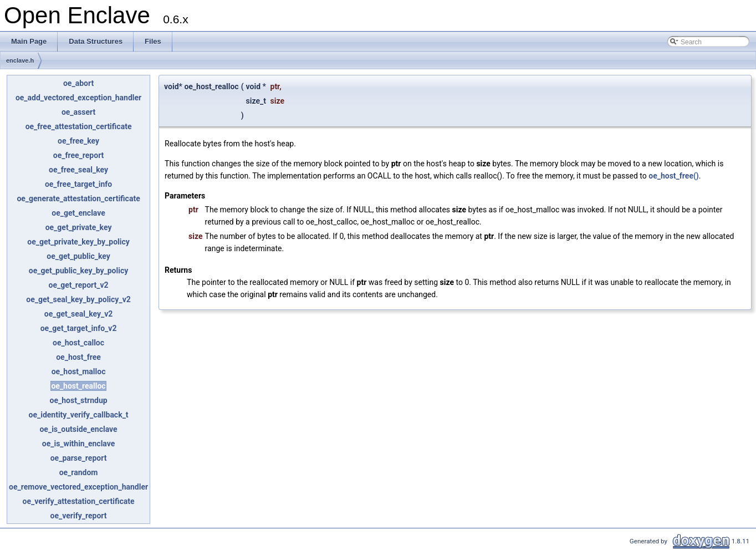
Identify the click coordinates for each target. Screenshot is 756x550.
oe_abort (78, 83)
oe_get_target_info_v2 (79, 328)
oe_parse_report (79, 458)
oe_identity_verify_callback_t (78, 415)
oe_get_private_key (79, 227)
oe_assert (78, 112)
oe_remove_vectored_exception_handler (78, 487)
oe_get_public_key (78, 256)
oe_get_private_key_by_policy (78, 242)
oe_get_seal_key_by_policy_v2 (78, 299)
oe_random (79, 472)
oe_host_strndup (79, 400)
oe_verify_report (79, 516)
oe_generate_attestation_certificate (78, 198)
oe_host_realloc (78, 386)
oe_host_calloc (78, 343)
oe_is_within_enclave (79, 444)
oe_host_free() (674, 176)
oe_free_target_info (78, 184)
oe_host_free (78, 357)
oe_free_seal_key (78, 170)
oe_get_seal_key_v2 (79, 314)
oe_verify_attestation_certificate (78, 501)
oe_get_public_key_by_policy (78, 271)
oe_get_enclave (78, 213)
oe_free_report (79, 155)
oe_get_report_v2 (78, 285)
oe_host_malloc (79, 371)
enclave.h (20, 60)
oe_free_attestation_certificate (79, 126)
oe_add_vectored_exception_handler (78, 98)
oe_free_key (78, 141)
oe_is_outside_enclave (78, 429)
